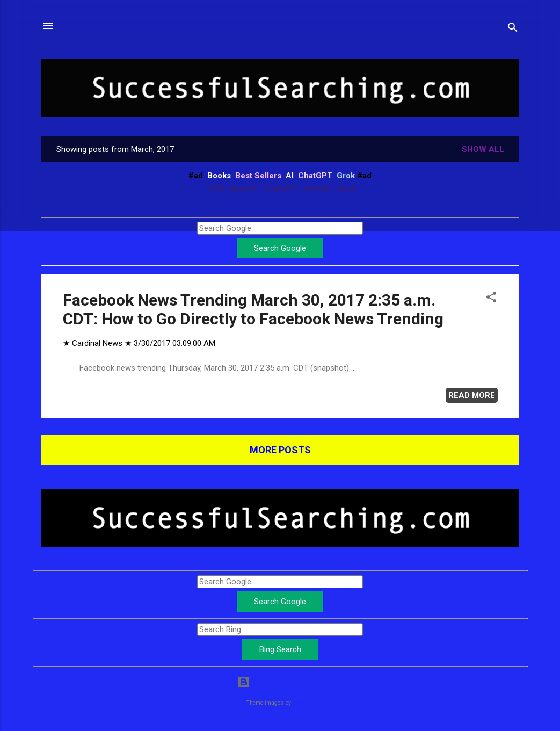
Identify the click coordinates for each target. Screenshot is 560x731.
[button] (491, 299)
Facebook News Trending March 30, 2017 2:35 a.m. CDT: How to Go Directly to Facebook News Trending (253, 309)
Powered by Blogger (280, 682)
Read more (472, 395)
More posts (280, 450)
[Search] (513, 29)
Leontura (304, 703)
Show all (483, 149)
